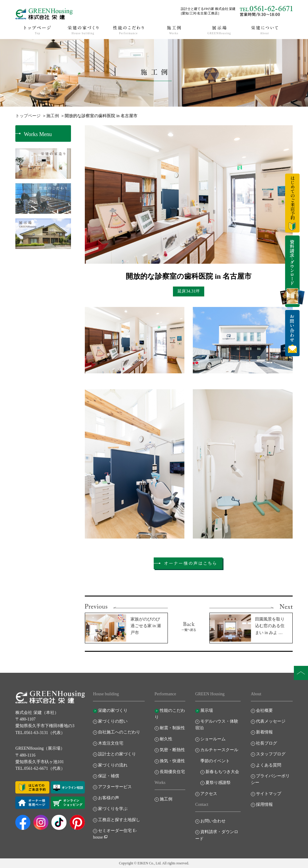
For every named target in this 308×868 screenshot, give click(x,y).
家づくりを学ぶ (113, 809)
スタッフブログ (271, 754)
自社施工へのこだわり (119, 732)
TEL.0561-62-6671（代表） (40, 768)
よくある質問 (269, 765)
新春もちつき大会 (222, 772)
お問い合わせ (213, 821)
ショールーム (213, 739)
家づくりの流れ (113, 765)
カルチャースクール (219, 750)
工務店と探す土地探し (119, 820)
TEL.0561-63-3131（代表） (40, 733)
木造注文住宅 (111, 743)
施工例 (53, 116)
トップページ (28, 116)
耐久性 (166, 739)
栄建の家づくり (113, 710)
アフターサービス (115, 787)
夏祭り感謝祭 (218, 783)
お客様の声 (109, 798)
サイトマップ (269, 794)
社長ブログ (266, 743)
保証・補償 (109, 776)
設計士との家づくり (117, 754)
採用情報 (264, 804)
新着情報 (264, 732)
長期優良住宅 (172, 772)
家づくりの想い (113, 721)
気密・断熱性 (172, 750)
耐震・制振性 (172, 728)
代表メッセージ (271, 721)
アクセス (209, 794)
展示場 (207, 710)
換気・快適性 (172, 761)
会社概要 (264, 710)
